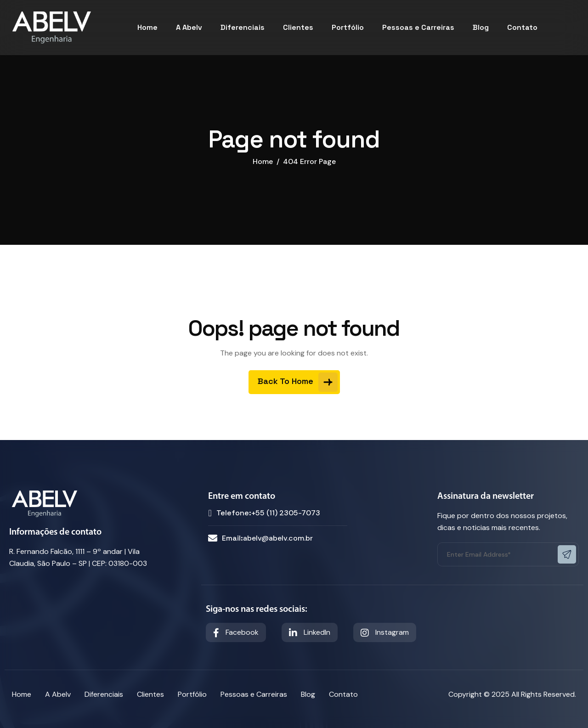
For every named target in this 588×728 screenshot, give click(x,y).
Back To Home (298, 382)
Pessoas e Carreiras (418, 27)
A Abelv (189, 27)
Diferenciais (243, 27)
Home (147, 27)
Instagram (385, 632)
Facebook (236, 632)
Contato (522, 27)
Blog (481, 27)
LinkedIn (310, 632)
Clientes (298, 27)
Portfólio (348, 27)
